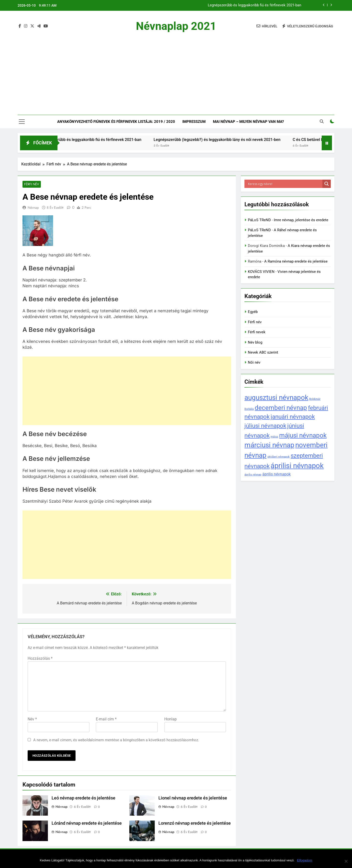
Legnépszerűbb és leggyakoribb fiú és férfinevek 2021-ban (254, 5)
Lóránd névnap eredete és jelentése (87, 824)
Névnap (33, 208)
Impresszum (194, 122)
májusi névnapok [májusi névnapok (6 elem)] (303, 435)
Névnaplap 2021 (176, 26)
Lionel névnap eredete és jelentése (193, 798)
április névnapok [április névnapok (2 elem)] (276, 474)
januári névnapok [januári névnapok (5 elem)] (293, 417)
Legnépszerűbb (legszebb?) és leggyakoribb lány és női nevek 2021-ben (226, 140)
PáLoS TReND (259, 220)
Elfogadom (305, 860)
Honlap (170, 719)
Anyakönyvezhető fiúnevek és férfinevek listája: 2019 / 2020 (116, 122)
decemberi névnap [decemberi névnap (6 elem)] (281, 408)
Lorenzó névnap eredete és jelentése (195, 824)
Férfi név (31, 184)
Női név (254, 362)
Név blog (255, 342)
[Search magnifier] (327, 184)
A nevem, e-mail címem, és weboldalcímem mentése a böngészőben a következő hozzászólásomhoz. (116, 740)
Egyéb (253, 312)
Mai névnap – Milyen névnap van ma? (248, 122)
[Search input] (285, 184)
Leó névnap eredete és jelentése (83, 798)
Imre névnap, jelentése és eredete (301, 220)
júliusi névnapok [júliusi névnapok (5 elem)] (265, 426)
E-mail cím (106, 719)
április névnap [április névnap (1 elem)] (253, 475)
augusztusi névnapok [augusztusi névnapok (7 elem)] (276, 398)
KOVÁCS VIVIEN (261, 272)
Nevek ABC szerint (263, 352)
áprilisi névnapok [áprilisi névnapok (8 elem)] (297, 466)
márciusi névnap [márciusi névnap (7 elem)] (269, 445)
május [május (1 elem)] (274, 437)
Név (32, 719)
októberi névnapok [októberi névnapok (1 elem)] (279, 457)
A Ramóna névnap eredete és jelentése (296, 261)
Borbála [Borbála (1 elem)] (249, 409)
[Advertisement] (176, 69)
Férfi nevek (257, 332)
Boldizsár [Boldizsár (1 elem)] (315, 399)
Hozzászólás (40, 659)
